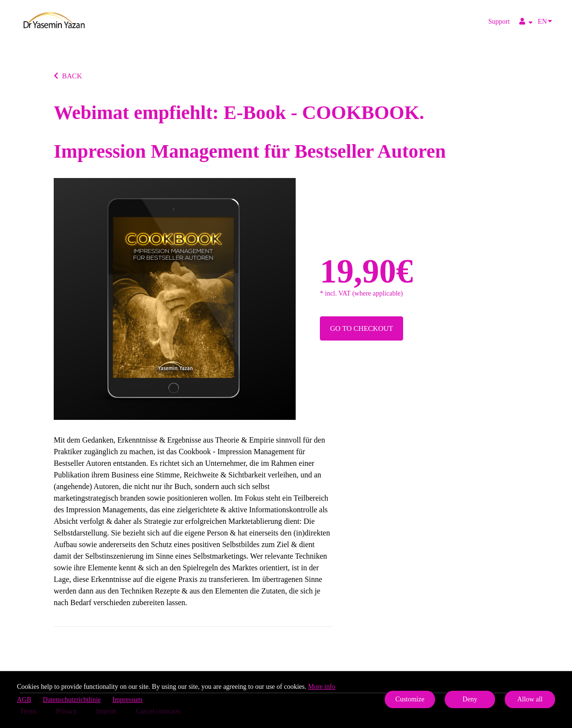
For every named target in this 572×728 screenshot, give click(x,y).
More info (322, 687)
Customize (410, 699)
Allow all (530, 699)
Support (499, 22)
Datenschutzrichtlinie (72, 700)
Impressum (127, 700)
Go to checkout (361, 328)
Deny (470, 699)
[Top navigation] (526, 23)
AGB (24, 700)
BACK (68, 76)
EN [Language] (545, 21)
